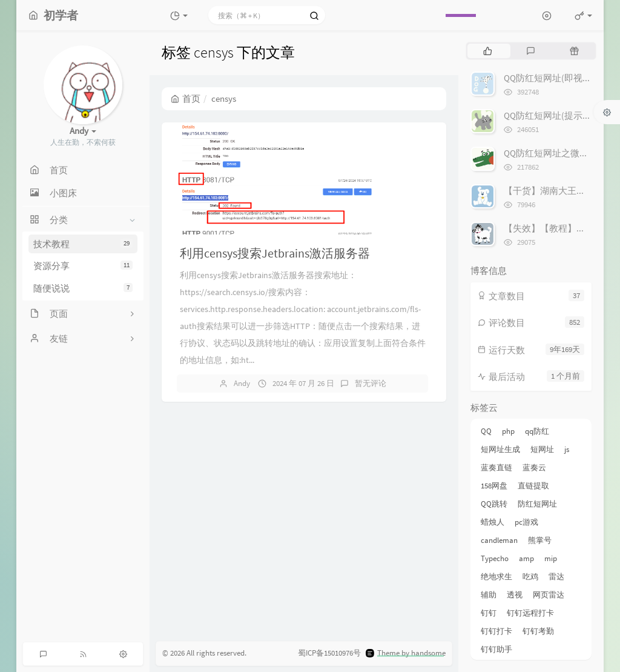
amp (526, 558)
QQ (486, 431)
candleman (499, 540)
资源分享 (83, 266)
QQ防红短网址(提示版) (549, 115)
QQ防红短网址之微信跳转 (555, 153)
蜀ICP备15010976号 (329, 653)
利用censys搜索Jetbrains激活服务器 (275, 253)
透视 (515, 595)
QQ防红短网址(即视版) (549, 78)
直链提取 (533, 486)
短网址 (542, 449)
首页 (186, 98)
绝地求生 (496, 577)
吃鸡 (530, 577)
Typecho (495, 558)
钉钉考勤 (538, 631)
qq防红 (537, 431)
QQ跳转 (494, 504)
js (567, 449)
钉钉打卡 (496, 631)
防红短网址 (537, 504)
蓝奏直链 (496, 467)
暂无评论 (371, 383)
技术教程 (83, 244)
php (508, 431)
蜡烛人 (493, 522)
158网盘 (494, 486)
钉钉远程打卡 (530, 613)
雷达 (556, 577)
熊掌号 (540, 540)
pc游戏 (526, 522)
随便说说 (83, 288)
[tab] (488, 51)
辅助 (489, 595)
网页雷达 (549, 595)
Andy (242, 383)
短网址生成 (500, 449)
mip (551, 558)
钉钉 (489, 613)
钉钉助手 (496, 649)
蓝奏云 (534, 467)
